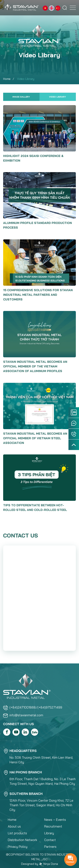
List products (17, 833)
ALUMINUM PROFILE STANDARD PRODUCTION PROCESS (37, 225)
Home (7, 79)
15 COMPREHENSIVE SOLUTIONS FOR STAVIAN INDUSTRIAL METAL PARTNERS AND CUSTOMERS (38, 295)
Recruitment (53, 826)
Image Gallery (21, 97)
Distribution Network (22, 840)
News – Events (55, 820)
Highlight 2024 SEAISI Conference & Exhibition (33, 158)
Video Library (58, 97)
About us (14, 826)
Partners (50, 847)
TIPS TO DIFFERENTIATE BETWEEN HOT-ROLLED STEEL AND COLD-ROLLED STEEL (35, 508)
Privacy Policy (18, 847)
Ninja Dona (48, 864)
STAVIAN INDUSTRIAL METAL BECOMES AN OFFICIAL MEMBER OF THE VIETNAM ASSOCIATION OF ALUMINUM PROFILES (35, 366)
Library (49, 833)
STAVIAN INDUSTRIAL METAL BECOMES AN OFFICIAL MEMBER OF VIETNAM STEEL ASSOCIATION (35, 438)
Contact (50, 840)
